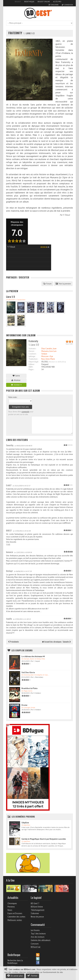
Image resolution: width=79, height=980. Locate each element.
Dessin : (32, 351)
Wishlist (16, 380)
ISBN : (31, 367)
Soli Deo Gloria (28, 672)
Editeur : (32, 364)
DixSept (9, 571)
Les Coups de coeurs (22, 650)
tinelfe (9, 619)
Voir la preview (63, 284)
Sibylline (25, 823)
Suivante (67, 642)
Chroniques (12, 903)
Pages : (31, 369)
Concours (35, 944)
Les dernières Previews (23, 817)
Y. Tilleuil (66, 215)
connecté (25, 412)
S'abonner (35, 913)
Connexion (67, 5)
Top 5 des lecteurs (38, 934)
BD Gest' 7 (35, 903)
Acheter (16, 385)
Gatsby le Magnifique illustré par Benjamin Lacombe (44, 839)
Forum (47, 284)
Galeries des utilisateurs (41, 940)
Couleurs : (33, 354)
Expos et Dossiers (15, 913)
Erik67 (9, 485)
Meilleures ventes (15, 920)
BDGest (18, 2)
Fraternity (15, 33)
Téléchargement (38, 910)
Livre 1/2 (11, 297)
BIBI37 (9, 530)
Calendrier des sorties (16, 917)
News (10, 910)
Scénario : (33, 349)
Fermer (32, 976)
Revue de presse (37, 917)
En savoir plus (15, 976)
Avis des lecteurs (38, 937)
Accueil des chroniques (52, 642)
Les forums (35, 930)
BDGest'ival (36, 947)
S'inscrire (54, 5)
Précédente (14, 642)
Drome (24, 705)
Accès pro (57, 2)
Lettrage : (32, 356)
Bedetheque (29, 2)
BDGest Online (44, 2)
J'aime (16, 376)
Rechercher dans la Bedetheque (15, 962)
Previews (11, 907)
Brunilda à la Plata (29, 688)
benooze (10, 552)
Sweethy (10, 445)
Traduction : (33, 359)
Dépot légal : (34, 362)
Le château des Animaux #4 (33, 656)
